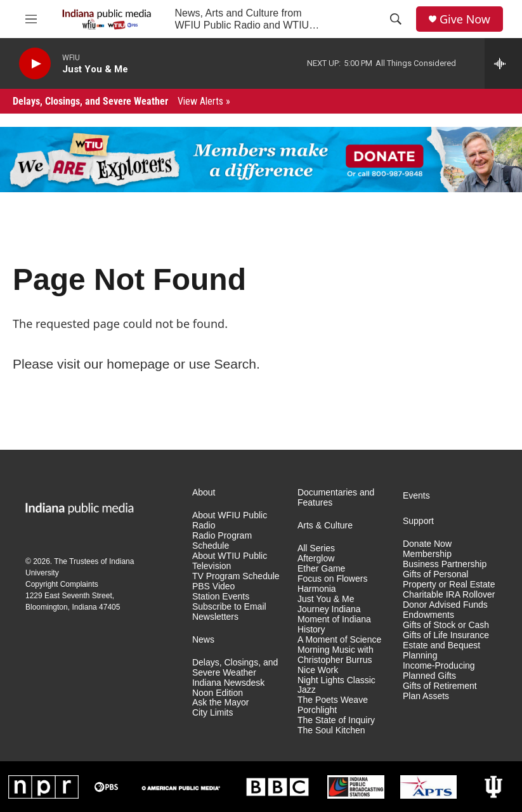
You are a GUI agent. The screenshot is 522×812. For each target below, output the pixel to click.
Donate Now (427, 544)
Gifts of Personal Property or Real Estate (449, 580)
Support (418, 521)
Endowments (428, 615)
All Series (316, 548)
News (203, 640)
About (204, 493)
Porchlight (317, 710)
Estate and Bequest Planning (441, 651)
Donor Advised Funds (445, 605)
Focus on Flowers (332, 579)
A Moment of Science (339, 640)
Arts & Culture (325, 526)
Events (416, 496)
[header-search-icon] (396, 19)
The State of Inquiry (336, 720)
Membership (427, 554)
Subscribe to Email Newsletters (229, 612)
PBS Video (213, 586)
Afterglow (316, 559)
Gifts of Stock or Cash (446, 625)
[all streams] (503, 63)
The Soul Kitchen (331, 730)
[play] (35, 64)
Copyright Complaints (62, 584)
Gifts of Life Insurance (446, 635)
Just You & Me (326, 599)
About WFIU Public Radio (230, 521)
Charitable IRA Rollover (449, 595)
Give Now (465, 19)
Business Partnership (445, 564)
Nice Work (318, 670)
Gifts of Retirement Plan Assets (440, 691)
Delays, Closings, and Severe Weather (121, 101)
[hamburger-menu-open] (31, 19)
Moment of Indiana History (334, 625)
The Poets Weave (333, 700)
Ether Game (321, 569)
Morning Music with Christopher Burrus (336, 655)
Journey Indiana (329, 609)
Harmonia (317, 589)
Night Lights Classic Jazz (336, 685)
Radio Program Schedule (222, 541)
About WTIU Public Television (230, 561)
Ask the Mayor (220, 703)
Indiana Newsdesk (228, 683)
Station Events (221, 597)
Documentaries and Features (336, 498)
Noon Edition (218, 693)
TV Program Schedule (236, 576)
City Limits (213, 713)
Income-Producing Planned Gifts (439, 671)
